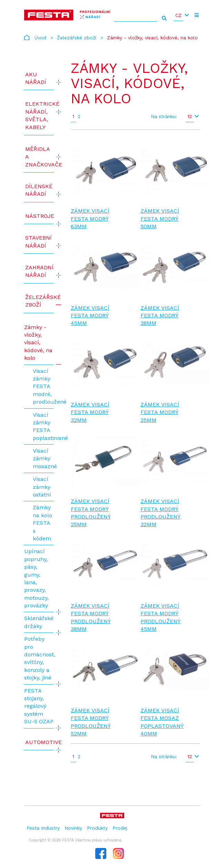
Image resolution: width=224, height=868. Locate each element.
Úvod (40, 38)
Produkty (97, 828)
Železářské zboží (77, 38)
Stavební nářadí (38, 242)
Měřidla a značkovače (39, 157)
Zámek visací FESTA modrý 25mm (160, 412)
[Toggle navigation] (197, 15)
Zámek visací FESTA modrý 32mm (90, 412)
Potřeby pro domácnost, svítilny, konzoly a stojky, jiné (39, 658)
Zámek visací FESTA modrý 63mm (90, 219)
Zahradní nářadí (39, 271)
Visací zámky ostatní (42, 487)
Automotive (39, 742)
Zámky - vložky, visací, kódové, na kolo (38, 343)
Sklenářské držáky (39, 622)
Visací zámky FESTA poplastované (43, 426)
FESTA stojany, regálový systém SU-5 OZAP (39, 706)
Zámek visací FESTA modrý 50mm (160, 219)
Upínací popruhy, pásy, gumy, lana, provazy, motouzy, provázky (36, 578)
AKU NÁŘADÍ (36, 78)
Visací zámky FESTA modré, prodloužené (43, 387)
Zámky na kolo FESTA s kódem (42, 523)
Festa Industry (43, 828)
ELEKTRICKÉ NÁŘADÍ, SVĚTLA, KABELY (39, 115)
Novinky (73, 828)
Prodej (120, 828)
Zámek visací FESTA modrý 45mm (90, 316)
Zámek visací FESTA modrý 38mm (160, 316)
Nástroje (39, 216)
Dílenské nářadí (39, 190)
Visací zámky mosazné (43, 459)
